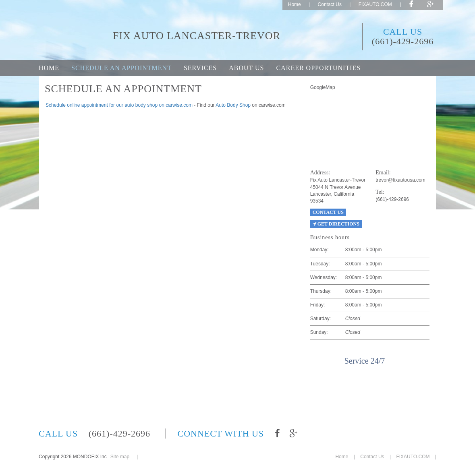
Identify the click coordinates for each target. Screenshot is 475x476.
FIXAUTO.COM (375, 4)
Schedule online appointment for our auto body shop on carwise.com (119, 105)
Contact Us (330, 4)
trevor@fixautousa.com (400, 180)
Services (200, 68)
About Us (246, 68)
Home (295, 4)
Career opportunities (318, 68)
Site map (120, 457)
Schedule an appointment (121, 68)
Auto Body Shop (233, 105)
